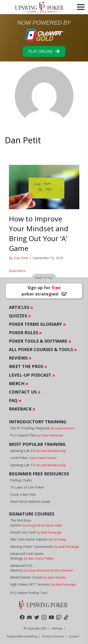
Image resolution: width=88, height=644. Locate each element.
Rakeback (20, 409)
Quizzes (18, 316)
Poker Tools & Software (38, 341)
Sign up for (44, 291)
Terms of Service (53, 636)
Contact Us (23, 392)
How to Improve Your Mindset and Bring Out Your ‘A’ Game (39, 233)
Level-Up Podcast (30, 375)
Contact (74, 636)
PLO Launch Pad (37, 435)
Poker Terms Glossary (35, 324)
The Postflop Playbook (42, 428)
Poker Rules (23, 333)
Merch (17, 383)
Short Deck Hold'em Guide (30, 502)
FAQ (13, 400)
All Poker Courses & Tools (41, 349)
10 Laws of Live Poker (27, 487)
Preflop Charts (21, 480)
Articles (19, 307)
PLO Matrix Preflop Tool (29, 593)
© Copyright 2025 (35, 628)
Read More (17, 271)
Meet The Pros (26, 366)
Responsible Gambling (22, 636)
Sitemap (57, 628)
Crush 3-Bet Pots (23, 494)
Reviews (18, 358)
